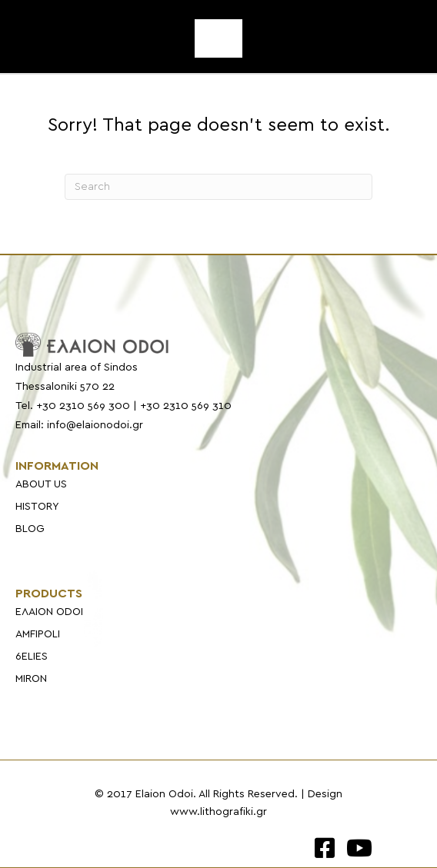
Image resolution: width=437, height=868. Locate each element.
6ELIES (32, 657)
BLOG (30, 529)
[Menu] (218, 38)
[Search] (218, 187)
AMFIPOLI (38, 634)
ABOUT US (41, 484)
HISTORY (37, 507)
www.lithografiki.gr (218, 812)
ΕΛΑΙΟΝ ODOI (49, 612)
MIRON (31, 679)
